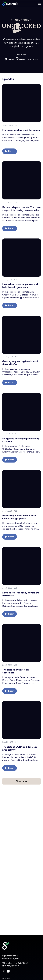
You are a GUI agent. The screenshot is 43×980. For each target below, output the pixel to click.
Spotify (9, 60)
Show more (21, 781)
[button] (39, 4)
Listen (10, 151)
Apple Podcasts (23, 60)
